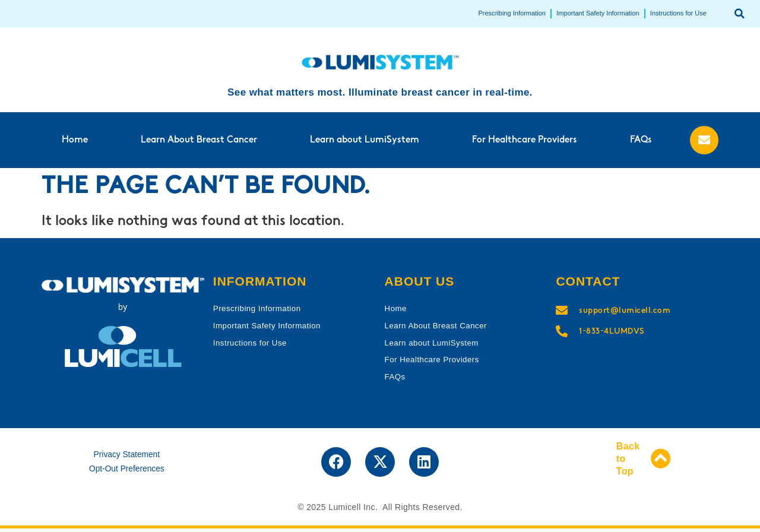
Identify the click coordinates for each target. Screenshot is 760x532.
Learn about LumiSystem (365, 144)
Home (75, 144)
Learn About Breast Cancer (199, 144)
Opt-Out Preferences (126, 473)
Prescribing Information (493, 15)
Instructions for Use (676, 15)
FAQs (641, 144)
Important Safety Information (587, 15)
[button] (739, 15)
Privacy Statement (126, 458)
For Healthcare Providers (525, 144)
